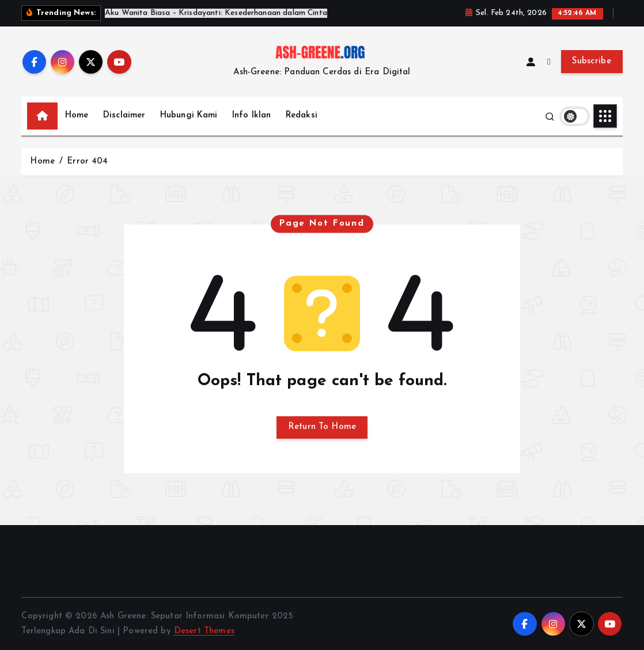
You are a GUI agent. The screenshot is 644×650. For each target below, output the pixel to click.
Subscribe (592, 61)
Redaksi (302, 115)
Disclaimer (124, 115)
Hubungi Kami (189, 115)
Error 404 (87, 161)
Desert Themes (204, 631)
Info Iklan (252, 115)
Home (77, 115)
